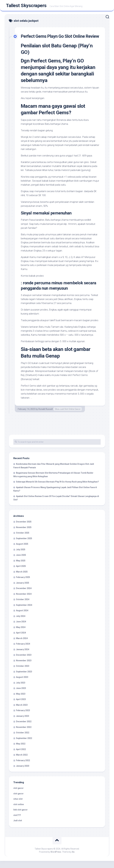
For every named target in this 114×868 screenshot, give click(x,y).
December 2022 (24, 729)
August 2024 (22, 618)
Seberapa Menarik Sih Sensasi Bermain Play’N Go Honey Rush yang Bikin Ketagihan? (57, 489)
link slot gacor (20, 817)
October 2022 (23, 740)
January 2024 (23, 657)
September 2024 (24, 612)
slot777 (17, 822)
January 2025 (23, 590)
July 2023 (21, 690)
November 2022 (24, 734)
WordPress (56, 859)
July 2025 (21, 557)
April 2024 (21, 640)
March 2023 (22, 712)
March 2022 (22, 762)
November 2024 (24, 601)
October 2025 (23, 540)
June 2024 (21, 629)
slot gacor (18, 795)
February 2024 (23, 651)
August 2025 (22, 551)
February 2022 (23, 768)
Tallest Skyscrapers (26, 6)
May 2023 (21, 701)
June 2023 (21, 695)
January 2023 (23, 723)
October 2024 (23, 607)
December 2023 (24, 662)
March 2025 (22, 579)
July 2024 (21, 623)
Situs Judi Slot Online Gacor (68, 416)
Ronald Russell (46, 416)
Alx (73, 859)
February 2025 (23, 584)
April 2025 (21, 573)
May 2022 (21, 751)
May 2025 (21, 568)
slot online (19, 811)
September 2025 (24, 546)
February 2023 (23, 718)
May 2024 (21, 634)
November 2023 (24, 668)
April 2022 (21, 756)
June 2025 (21, 562)
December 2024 (24, 596)
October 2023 (23, 673)
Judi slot (18, 828)
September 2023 (24, 679)
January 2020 (23, 773)
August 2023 (22, 684)
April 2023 (21, 707)
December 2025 (24, 529)
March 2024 (22, 645)
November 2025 (24, 534)
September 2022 (24, 745)
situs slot (18, 806)
